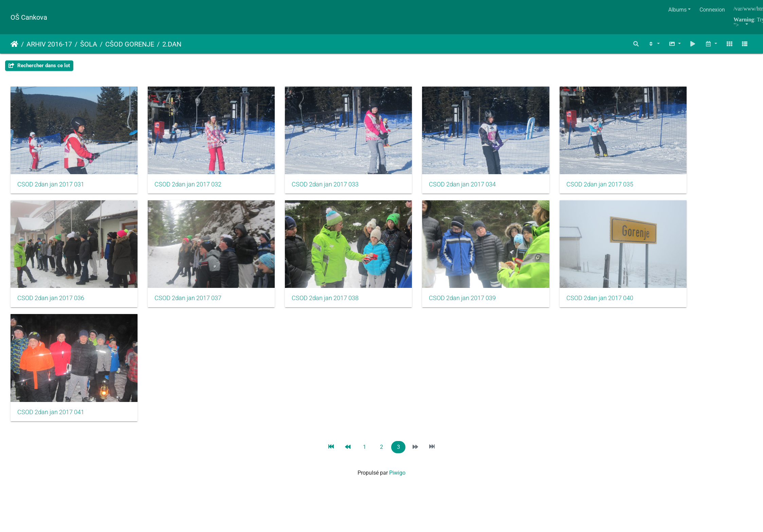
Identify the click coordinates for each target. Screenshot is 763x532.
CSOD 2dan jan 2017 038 (304, 283)
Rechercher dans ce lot (39, 66)
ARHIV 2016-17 (49, 44)
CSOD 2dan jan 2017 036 (51, 283)
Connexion (712, 10)
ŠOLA (89, 44)
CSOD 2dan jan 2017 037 (177, 283)
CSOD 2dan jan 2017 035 (557, 177)
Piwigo (397, 451)
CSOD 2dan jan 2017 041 (51, 390)
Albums (677, 10)
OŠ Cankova (29, 17)
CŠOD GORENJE (130, 44)
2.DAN (172, 44)
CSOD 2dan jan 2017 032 (177, 177)
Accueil (14, 44)
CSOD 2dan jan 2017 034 (431, 177)
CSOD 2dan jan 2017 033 (304, 177)
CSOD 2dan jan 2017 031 (51, 177)
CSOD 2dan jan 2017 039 (431, 283)
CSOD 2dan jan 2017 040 (557, 283)
